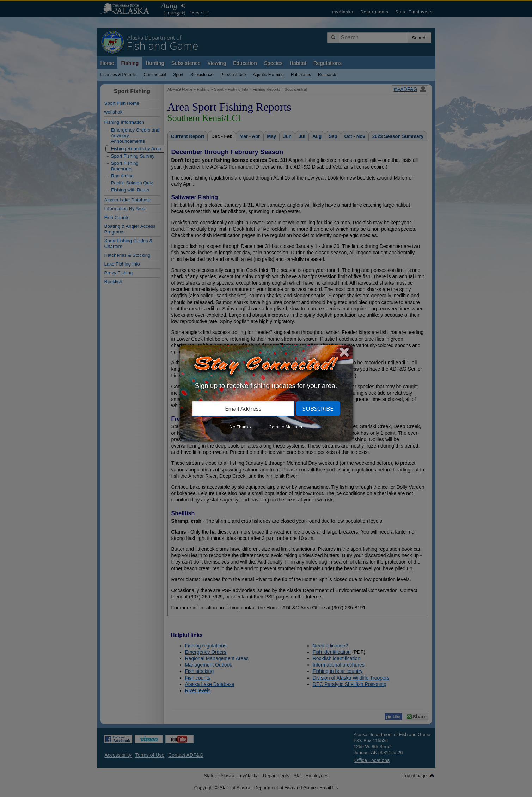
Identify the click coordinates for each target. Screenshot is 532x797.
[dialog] (266, 393)
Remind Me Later (286, 427)
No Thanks (240, 427)
